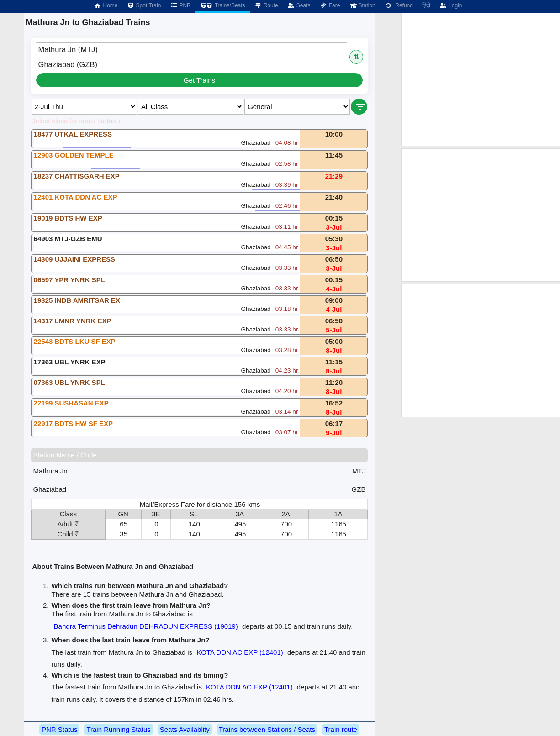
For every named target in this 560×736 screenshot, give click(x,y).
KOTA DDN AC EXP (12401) (240, 652)
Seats (299, 5)
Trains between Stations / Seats (267, 729)
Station (362, 5)
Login (451, 5)
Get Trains (199, 80)
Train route (341, 729)
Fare (330, 5)
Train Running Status (118, 729)
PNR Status (59, 729)
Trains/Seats (223, 5)
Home (106, 5)
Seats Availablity (185, 729)
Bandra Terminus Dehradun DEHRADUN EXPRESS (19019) (146, 626)
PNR (180, 5)
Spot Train (144, 5)
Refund (399, 5)
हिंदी (426, 5)
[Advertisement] (481, 79)
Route (266, 5)
